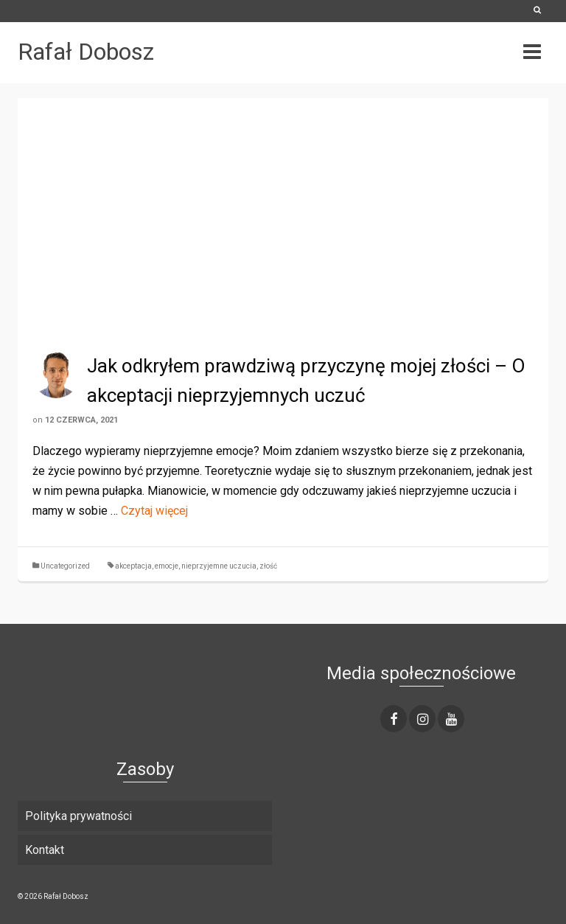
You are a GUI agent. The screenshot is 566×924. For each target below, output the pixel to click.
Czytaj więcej (154, 511)
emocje (167, 566)
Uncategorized (65, 566)
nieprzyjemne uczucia (219, 566)
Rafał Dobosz (86, 52)
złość (268, 566)
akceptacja (133, 566)
